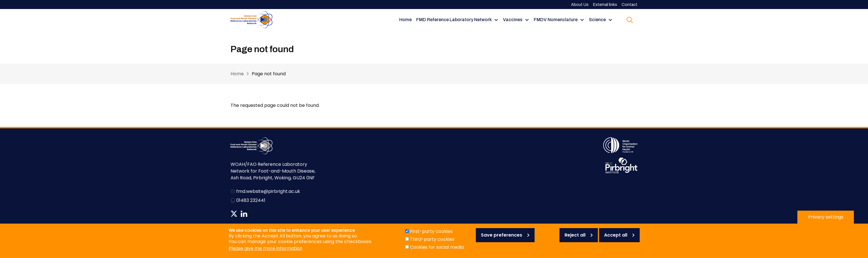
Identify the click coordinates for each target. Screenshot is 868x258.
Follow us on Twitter (234, 214)
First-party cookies (431, 235)
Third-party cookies (432, 243)
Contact (630, 5)
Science (597, 20)
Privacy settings (826, 220)
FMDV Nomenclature (556, 20)
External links (605, 5)
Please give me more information (265, 252)
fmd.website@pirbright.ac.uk (268, 191)
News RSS (254, 214)
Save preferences (502, 238)
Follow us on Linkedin (244, 214)
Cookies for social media (437, 251)
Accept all (616, 238)
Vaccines (513, 20)
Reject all (575, 238)
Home (405, 20)
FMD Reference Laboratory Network (454, 20)
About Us (580, 5)
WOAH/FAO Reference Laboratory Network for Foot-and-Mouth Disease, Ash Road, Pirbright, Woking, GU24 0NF (273, 171)
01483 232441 (251, 200)
